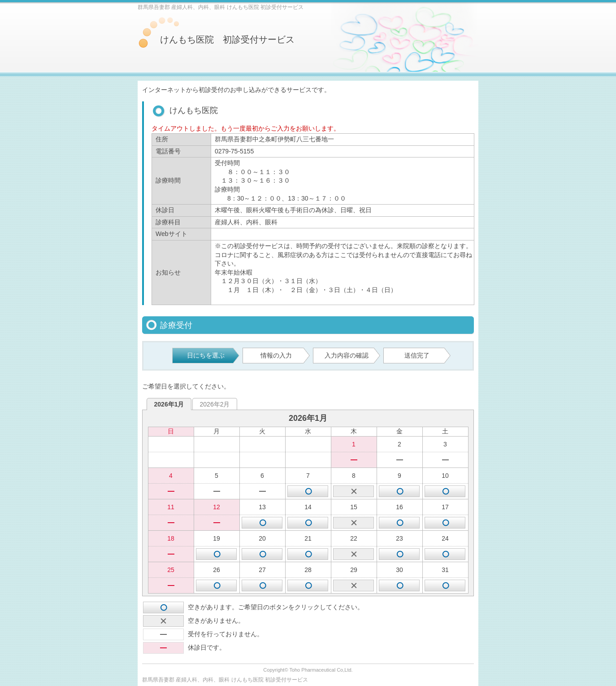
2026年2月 (215, 404)
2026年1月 (169, 404)
